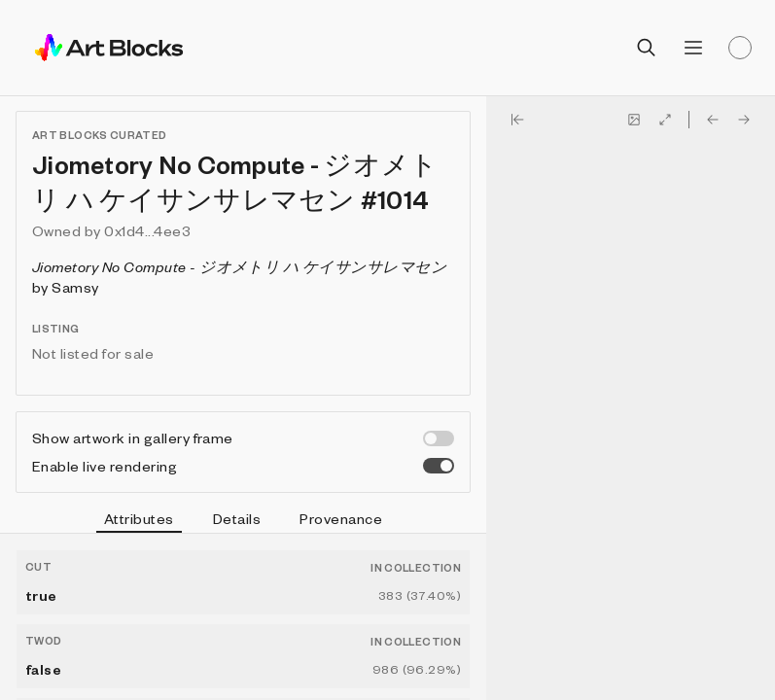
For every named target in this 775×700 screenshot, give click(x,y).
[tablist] (243, 521)
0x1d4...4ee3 (147, 230)
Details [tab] (237, 518)
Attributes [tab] (139, 521)
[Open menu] (693, 48)
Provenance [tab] (341, 518)
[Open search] (647, 48)
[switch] (439, 438)
